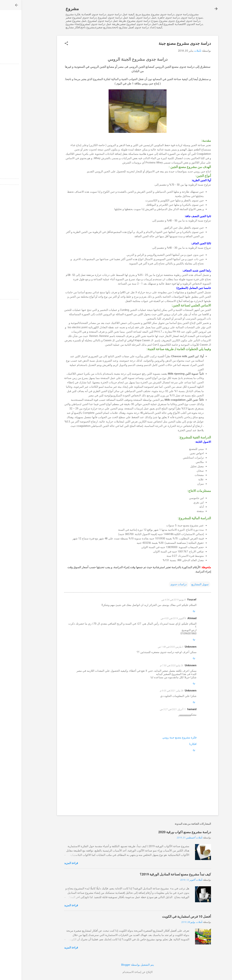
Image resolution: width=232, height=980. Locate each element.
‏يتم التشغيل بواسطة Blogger (116, 965)
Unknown (169, 647)
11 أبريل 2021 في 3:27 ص (151, 709)
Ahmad (170, 618)
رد (172, 611)
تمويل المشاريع (178, 584)
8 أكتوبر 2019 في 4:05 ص (152, 618)
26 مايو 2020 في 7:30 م (150, 665)
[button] (45, 44)
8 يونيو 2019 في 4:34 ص (152, 600)
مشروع (51, 9)
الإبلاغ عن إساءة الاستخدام (116, 972)
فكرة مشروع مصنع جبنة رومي (158, 737)
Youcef (170, 600)
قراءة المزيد (49, 863)
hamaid (170, 709)
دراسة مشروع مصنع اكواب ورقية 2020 (163, 832)
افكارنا (171, 744)
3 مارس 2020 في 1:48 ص (149, 647)
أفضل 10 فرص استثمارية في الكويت (165, 916)
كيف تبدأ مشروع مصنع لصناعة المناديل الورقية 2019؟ (154, 874)
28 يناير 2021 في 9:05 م (150, 691)
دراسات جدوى (157, 584)
